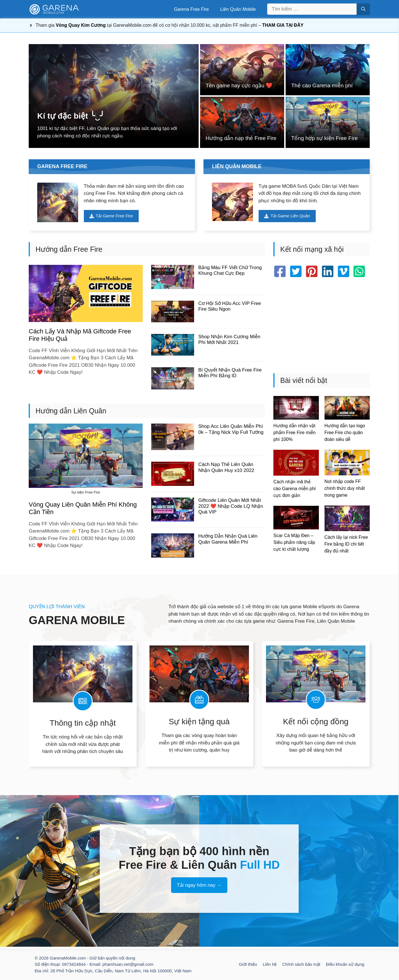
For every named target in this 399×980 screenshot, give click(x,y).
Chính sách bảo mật (301, 964)
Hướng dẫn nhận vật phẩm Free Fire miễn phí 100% (295, 433)
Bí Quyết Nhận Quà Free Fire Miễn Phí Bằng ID (230, 373)
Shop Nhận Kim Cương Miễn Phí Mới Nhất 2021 (229, 340)
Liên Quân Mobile (238, 9)
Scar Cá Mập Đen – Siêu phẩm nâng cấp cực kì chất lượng (294, 543)
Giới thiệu (248, 964)
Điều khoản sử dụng (345, 964)
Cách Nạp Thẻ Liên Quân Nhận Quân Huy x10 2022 (226, 468)
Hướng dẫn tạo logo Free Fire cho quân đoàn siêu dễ (345, 433)
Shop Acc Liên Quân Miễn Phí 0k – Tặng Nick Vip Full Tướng (231, 429)
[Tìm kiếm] (363, 9)
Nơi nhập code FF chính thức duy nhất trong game (345, 489)
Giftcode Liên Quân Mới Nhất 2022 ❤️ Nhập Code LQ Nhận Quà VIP (231, 506)
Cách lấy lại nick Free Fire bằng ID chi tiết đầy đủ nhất (346, 544)
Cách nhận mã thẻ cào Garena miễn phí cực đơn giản (295, 489)
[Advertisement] (322, 325)
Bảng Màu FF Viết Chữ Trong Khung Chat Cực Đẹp (230, 271)
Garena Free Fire (191, 9)
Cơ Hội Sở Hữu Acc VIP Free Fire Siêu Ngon (230, 307)
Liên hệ (270, 964)
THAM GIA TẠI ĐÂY (283, 25)
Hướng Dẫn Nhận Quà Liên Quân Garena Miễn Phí (228, 539)
